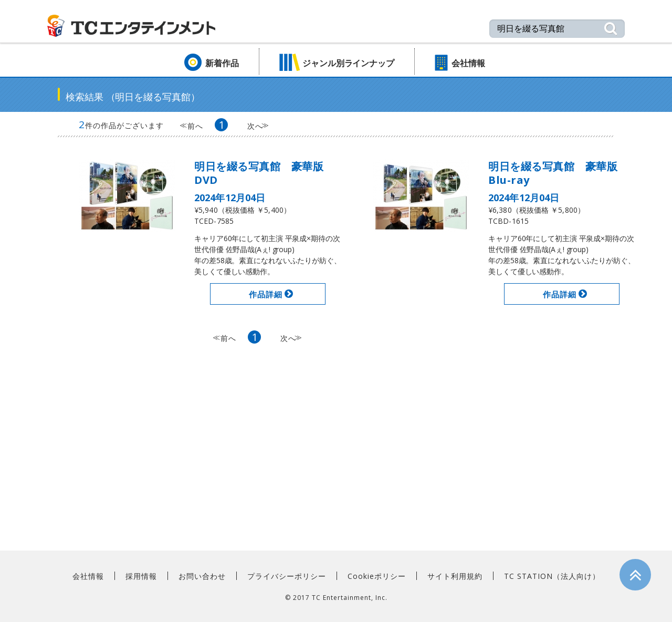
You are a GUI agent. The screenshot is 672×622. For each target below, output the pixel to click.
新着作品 (222, 63)
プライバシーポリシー (287, 576)
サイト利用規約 (455, 576)
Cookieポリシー (377, 576)
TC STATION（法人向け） (552, 576)
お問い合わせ (202, 576)
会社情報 (468, 63)
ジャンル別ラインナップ (348, 63)
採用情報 (141, 576)
